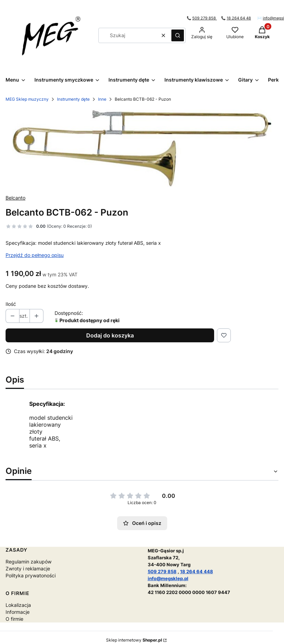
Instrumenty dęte (73, 99)
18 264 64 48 (239, 18)
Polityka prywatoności (31, 575)
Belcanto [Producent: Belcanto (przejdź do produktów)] (15, 198)
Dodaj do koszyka (110, 335)
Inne (102, 99)
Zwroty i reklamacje (28, 568)
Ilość (11, 304)
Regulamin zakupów (29, 562)
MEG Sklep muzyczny (27, 99)
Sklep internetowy (134, 640)
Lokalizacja (18, 605)
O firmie (14, 619)
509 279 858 (205, 18)
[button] (178, 35)
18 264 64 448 (197, 571)
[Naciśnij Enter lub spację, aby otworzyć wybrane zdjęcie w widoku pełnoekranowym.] (142, 148)
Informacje (18, 612)
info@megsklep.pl (168, 578)
